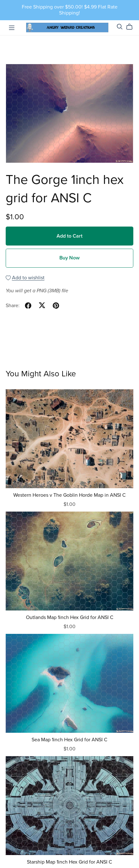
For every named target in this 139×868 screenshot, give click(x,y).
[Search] (120, 27)
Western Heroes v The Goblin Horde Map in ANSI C (69, 495)
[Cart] (132, 27)
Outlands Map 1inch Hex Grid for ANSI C (70, 617)
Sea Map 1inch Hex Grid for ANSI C (69, 740)
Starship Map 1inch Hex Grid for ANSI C (69, 862)
